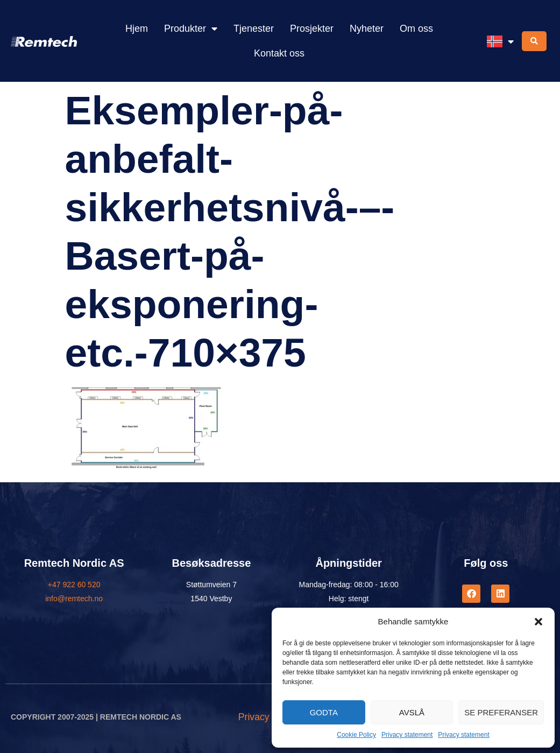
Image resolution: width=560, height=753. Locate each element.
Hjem (137, 29)
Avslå (412, 712)
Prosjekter (312, 29)
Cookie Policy (356, 735)
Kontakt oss (279, 53)
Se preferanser (501, 712)
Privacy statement (407, 735)
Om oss (416, 29)
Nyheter (367, 29)
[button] (538, 622)
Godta (324, 712)
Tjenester (254, 29)
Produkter (191, 29)
